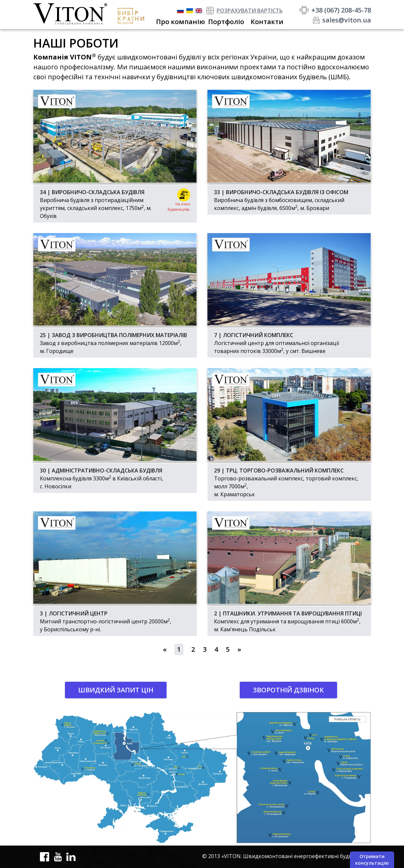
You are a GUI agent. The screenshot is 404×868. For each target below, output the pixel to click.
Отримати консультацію (372, 860)
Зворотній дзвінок (288, 690)
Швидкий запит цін (116, 690)
